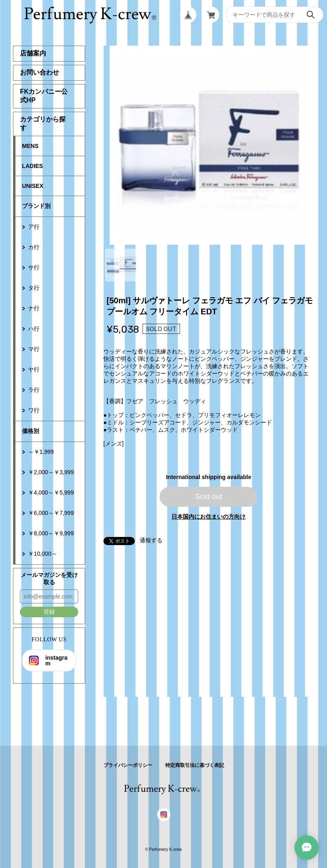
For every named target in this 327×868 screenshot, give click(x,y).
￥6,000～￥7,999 (51, 513)
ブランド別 (36, 206)
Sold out (209, 497)
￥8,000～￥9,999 (51, 533)
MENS (30, 146)
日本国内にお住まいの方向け (208, 517)
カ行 (34, 247)
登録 (49, 612)
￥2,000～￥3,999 (51, 472)
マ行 (34, 349)
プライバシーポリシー (128, 765)
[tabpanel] (209, 145)
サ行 (34, 267)
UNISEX (33, 186)
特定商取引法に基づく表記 (195, 765)
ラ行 (34, 390)
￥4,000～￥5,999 (51, 493)
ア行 (34, 227)
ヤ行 (34, 369)
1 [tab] (121, 265)
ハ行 (34, 329)
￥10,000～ (43, 554)
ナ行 (34, 308)
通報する (151, 540)
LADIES (32, 166)
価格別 (31, 431)
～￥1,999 (41, 452)
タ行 (34, 288)
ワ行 (34, 410)
